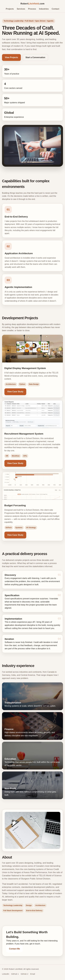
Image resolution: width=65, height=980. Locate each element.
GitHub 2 (24, 974)
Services (21, 9)
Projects (10, 9)
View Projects (11, 57)
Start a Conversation (35, 57)
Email (33, 974)
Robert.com (32, 4)
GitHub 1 (15, 974)
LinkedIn (6, 974)
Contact (56, 9)
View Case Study (15, 392)
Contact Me (15, 949)
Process (32, 9)
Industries (44, 9)
